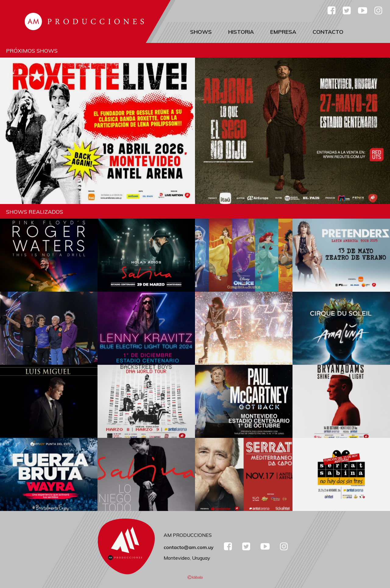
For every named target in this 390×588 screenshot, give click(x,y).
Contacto (328, 32)
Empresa (283, 32)
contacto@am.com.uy (189, 547)
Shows (201, 32)
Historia (241, 32)
